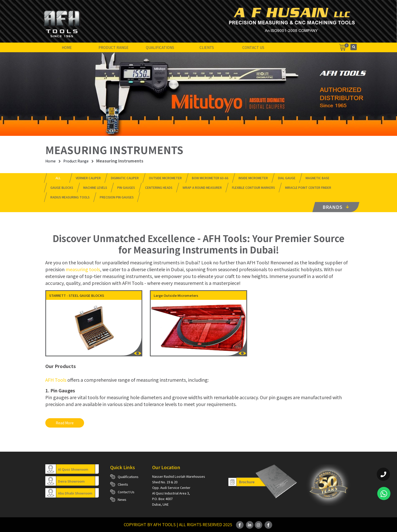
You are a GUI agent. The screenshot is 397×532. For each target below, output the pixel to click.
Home (67, 47)
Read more (65, 423)
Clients (207, 47)
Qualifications (160, 47)
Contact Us (253, 47)
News (122, 499)
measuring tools (83, 269)
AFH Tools (56, 380)
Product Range (114, 47)
